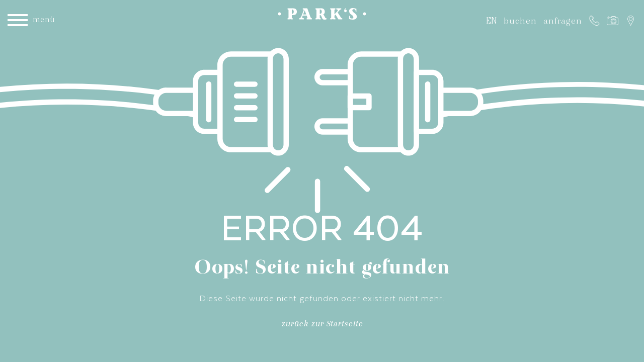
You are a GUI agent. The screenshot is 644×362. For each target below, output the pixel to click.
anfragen (563, 21)
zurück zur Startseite (322, 326)
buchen (520, 21)
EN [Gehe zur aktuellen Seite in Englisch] (492, 20)
